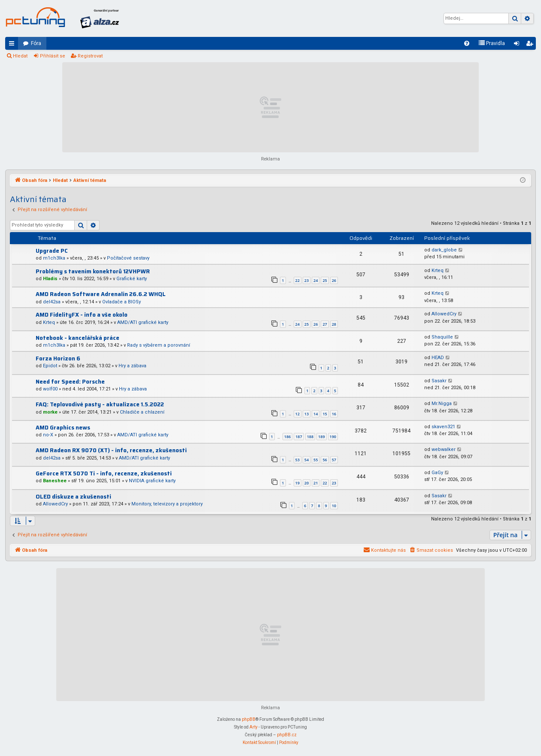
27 (325, 324)
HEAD (438, 358)
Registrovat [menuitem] (531, 45)
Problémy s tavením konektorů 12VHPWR (93, 271)
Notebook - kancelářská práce (78, 338)
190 (333, 437)
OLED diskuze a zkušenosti (73, 497)
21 (316, 483)
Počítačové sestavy (128, 258)
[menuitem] (467, 43)
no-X (48, 435)
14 (316, 414)
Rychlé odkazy (13, 45)
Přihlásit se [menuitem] (518, 45)
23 (307, 280)
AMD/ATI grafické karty (143, 322)
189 (321, 437)
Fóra (36, 43)
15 (325, 414)
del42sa (52, 302)
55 (316, 460)
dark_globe (444, 250)
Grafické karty (132, 279)
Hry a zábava (132, 366)
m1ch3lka (54, 258)
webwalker (444, 449)
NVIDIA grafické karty (152, 481)
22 (298, 280)
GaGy (437, 473)
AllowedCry (444, 314)
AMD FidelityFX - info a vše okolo (82, 315)
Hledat (20, 56)
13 (307, 414)
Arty (254, 727)
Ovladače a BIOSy (122, 302)
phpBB (249, 719)
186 (287, 437)
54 (307, 460)
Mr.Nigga (442, 404)
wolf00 (50, 389)
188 (310, 437)
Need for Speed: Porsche (70, 382)
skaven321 (443, 427)
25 (325, 280)
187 (299, 437)
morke (50, 412)
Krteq (438, 271)
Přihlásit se (53, 56)
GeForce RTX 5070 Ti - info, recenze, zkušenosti (104, 473)
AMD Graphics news (63, 428)
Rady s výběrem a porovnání (159, 345)
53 (298, 460)
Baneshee (55, 481)
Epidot (50, 366)
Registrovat (90, 56)
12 (298, 414)
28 (334, 324)
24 (316, 280)
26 (334, 280)
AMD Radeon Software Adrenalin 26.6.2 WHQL (101, 294)
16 (334, 414)
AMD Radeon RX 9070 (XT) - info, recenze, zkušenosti (111, 450)
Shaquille (442, 337)
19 (298, 483)
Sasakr (439, 381)
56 (325, 460)
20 (307, 483)
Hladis (50, 279)
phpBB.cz (287, 735)
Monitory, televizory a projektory (167, 504)
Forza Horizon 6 (58, 358)
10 (334, 506)
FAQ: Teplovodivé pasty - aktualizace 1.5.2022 (100, 404)
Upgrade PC (52, 251)
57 (334, 460)
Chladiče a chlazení (142, 412)
